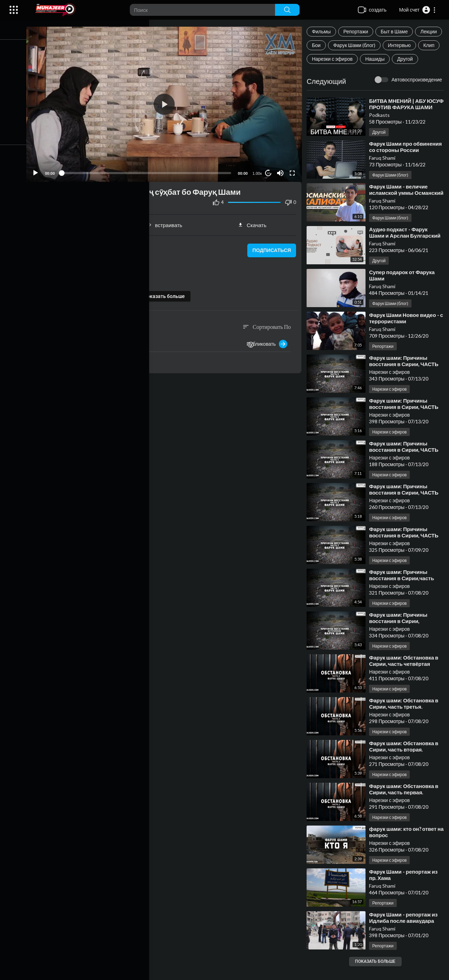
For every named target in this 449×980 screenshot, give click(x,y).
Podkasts (381, 129)
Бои (347, 45)
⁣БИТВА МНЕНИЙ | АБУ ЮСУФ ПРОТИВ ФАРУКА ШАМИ (403, 121)
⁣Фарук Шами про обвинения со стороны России (401, 164)
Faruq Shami (384, 171)
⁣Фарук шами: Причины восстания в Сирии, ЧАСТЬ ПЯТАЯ (406, 421)
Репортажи (358, 31)
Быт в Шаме (396, 31)
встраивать (169, 222)
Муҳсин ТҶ (78, 247)
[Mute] (282, 170)
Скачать (255, 222)
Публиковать (269, 341)
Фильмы (323, 31)
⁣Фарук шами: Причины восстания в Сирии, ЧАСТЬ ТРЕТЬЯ (406, 506)
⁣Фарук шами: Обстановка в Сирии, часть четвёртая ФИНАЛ (406, 677)
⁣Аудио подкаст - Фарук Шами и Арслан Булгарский (407, 246)
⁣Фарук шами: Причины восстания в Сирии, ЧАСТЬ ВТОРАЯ (406, 549)
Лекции (322, 45)
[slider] (150, 170)
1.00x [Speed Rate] (259, 170)
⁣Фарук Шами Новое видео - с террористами (406, 332)
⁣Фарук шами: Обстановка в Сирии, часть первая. (406, 803)
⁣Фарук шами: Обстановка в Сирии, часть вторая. (406, 760)
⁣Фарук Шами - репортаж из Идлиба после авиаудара (405, 931)
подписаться (272, 247)
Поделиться (82, 222)
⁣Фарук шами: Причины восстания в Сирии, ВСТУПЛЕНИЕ (400, 635)
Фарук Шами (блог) (386, 45)
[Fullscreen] (294, 170)
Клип (355, 59)
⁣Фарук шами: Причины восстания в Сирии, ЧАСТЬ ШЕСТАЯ (406, 378)
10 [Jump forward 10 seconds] (270, 170)
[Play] (42, 170)
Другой (354, 72)
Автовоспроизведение (417, 93)
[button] (418, 10)
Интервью (325, 59)
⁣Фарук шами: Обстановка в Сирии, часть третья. (406, 717)
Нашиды (324, 72)
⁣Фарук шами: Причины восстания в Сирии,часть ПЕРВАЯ (404, 592)
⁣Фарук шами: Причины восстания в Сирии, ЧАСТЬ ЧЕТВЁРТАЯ (406, 463)
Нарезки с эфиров (394, 59)
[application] (168, 103)
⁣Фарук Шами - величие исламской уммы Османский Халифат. (400, 206)
